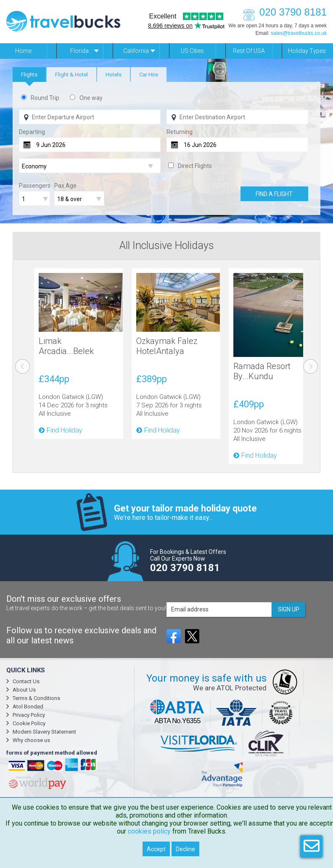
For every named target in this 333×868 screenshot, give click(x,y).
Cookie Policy (29, 723)
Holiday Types (307, 51)
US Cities (192, 51)
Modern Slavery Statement (44, 732)
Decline (185, 849)
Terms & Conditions (36, 698)
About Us (24, 690)
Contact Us (26, 681)
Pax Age (65, 186)
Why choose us (31, 740)
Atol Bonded (28, 707)
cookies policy (149, 831)
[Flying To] (237, 117)
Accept (156, 849)
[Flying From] (90, 117)
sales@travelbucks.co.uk (299, 33)
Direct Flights (195, 166)
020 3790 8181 (283, 12)
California (136, 51)
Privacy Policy (29, 715)
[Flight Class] (90, 166)
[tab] (29, 75)
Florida (79, 51)
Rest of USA (249, 51)
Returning (180, 132)
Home (23, 51)
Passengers (35, 186)
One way (91, 98)
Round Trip (45, 98)
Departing (32, 132)
